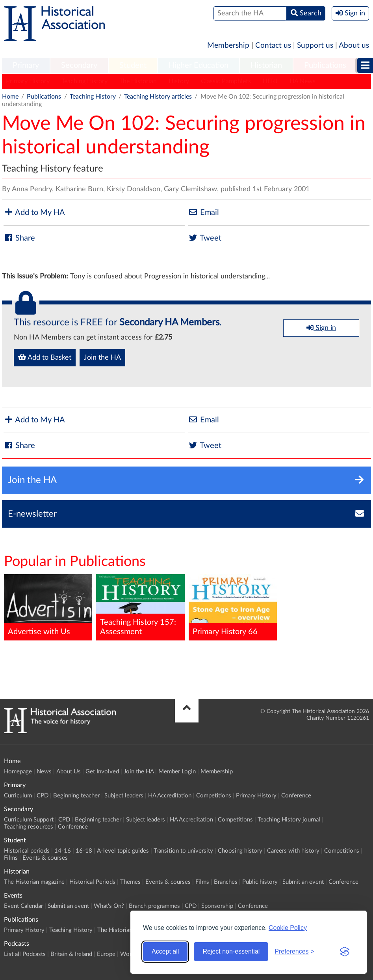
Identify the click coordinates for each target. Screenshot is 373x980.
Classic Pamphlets (226, 81)
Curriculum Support (29, 820)
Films (11, 858)
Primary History (28, 81)
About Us (69, 772)
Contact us (273, 46)
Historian (266, 65)
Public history (260, 882)
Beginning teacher (76, 796)
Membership (228, 46)
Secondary (79, 65)
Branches (226, 882)
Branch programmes (154, 906)
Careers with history (293, 851)
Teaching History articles (158, 97)
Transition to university (183, 851)
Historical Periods (92, 882)
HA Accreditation (170, 796)
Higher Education (199, 65)
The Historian (138, 81)
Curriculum (18, 796)
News (44, 772)
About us (354, 46)
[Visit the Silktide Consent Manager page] (345, 952)
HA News (302, 81)
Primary (26, 65)
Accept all (165, 951)
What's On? (109, 906)
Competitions (214, 796)
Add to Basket (45, 357)
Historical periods (27, 851)
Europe (106, 954)
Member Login (177, 772)
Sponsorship (217, 906)
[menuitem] (26, 66)
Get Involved (102, 772)
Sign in (321, 328)
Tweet (205, 238)
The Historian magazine (34, 882)
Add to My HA (34, 212)
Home (10, 97)
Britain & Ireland (71, 954)
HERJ (270, 81)
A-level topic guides (123, 851)
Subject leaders (124, 796)
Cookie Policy (288, 928)
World (128, 954)
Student (133, 65)
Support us (315, 46)
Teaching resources (29, 827)
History (179, 81)
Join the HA (102, 358)
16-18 (84, 851)
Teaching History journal (289, 820)
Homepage (18, 772)
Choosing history (240, 851)
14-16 (63, 851)
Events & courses (45, 858)
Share (19, 238)
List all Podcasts (25, 954)
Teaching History (84, 81)
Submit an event (303, 882)
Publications (325, 65)
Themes (130, 882)
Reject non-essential (231, 951)
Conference (296, 796)
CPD (43, 796)
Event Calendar (23, 906)
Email (204, 212)
